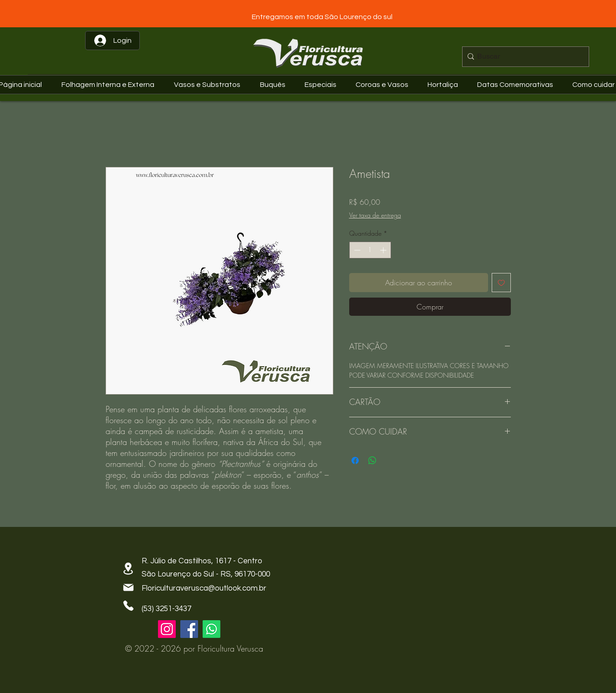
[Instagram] (167, 629)
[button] (517, 85)
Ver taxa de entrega (375, 215)
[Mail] (128, 587)
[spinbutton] (370, 250)
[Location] (128, 569)
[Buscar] (523, 57)
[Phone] (128, 606)
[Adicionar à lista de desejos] (501, 283)
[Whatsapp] (211, 629)
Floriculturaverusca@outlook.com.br (204, 588)
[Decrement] (356, 250)
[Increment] (384, 250)
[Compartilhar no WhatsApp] (372, 460)
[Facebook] (189, 629)
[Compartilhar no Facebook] (355, 460)
